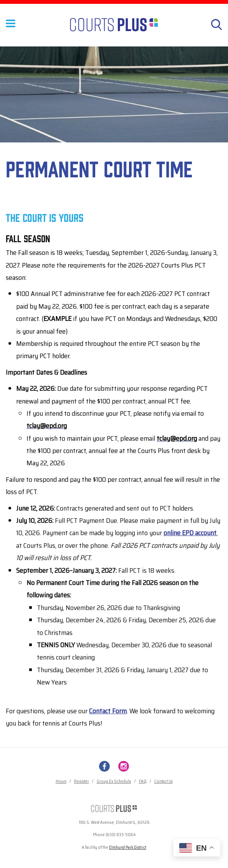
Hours (61, 781)
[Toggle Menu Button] (11, 28)
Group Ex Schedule (114, 781)
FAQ (143, 781)
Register (82, 781)
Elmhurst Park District (128, 847)
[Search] (216, 25)
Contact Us (164, 781)
